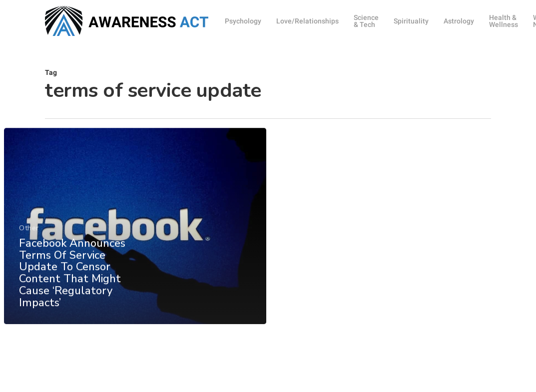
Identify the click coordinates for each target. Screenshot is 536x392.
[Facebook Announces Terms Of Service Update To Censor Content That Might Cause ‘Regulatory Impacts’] (135, 232)
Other (29, 234)
